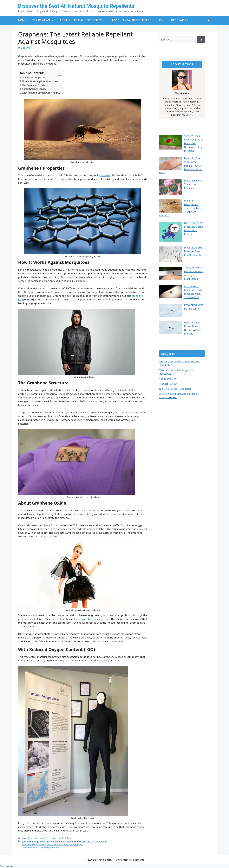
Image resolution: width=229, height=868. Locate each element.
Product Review (168, 384)
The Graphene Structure (35, 85)
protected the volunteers (95, 619)
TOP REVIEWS (44, 20)
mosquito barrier (40, 841)
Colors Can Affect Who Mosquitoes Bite (41, 848)
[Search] (201, 40)
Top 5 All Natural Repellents (175, 389)
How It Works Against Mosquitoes (40, 81)
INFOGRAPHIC (179, 20)
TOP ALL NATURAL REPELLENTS (84, 20)
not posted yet (167, 379)
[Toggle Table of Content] (58, 73)
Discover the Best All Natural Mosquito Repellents (76, 6)
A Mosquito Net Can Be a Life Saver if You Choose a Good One (52, 845)
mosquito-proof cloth (60, 841)
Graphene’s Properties (34, 78)
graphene (26, 841)
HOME (22, 20)
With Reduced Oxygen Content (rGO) (42, 93)
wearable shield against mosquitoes (90, 841)
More (190, 115)
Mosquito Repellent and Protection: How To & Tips (46, 838)
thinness (105, 175)
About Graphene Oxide (34, 89)
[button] (210, 20)
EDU (162, 20)
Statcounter (7, 866)
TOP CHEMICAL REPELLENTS (134, 20)
